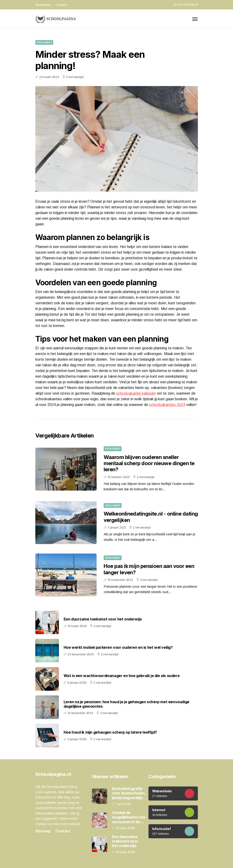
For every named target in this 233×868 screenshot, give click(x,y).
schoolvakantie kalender (136, 393)
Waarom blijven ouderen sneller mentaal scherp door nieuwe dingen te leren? (149, 463)
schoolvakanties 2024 (167, 405)
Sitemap (43, 831)
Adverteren (43, 5)
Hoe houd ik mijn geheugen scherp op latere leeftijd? (110, 732)
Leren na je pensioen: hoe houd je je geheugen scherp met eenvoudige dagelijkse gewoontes (127, 704)
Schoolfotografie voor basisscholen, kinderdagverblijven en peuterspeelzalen (130, 793)
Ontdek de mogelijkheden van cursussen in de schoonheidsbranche (131, 817)
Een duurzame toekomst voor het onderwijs (103, 619)
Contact (61, 5)
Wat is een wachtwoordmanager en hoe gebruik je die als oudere (122, 676)
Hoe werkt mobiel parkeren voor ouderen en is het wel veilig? (118, 647)
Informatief (44, 42)
